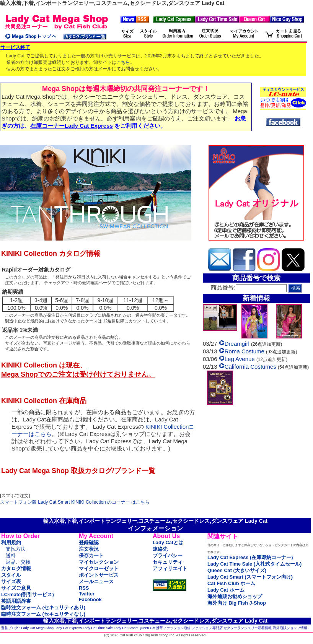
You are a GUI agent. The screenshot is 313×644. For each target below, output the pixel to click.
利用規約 (11, 542)
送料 (11, 555)
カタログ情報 (16, 568)
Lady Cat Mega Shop (38, 628)
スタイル (11, 575)
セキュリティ (168, 562)
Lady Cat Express (68, 628)
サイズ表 (11, 581)
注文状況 (89, 549)
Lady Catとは (168, 542)
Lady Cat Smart (126, 628)
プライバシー (168, 555)
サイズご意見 (16, 588)
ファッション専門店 (207, 628)
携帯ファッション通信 (173, 628)
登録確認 (89, 542)
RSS (84, 588)
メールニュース (96, 581)
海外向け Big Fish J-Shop (237, 603)
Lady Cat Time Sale (98, 628)
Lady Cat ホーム (226, 590)
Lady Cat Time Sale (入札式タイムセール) (254, 564)
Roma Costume (245, 352)
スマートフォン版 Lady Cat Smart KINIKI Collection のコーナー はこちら (75, 502)
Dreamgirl (237, 345)
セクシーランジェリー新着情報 (248, 628)
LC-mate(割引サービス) (28, 594)
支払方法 (16, 549)
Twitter (87, 594)
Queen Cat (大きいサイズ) (237, 570)
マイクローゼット (99, 568)
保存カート (91, 555)
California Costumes (250, 368)
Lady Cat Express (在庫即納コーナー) (250, 557)
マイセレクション (99, 562)
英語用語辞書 (16, 601)
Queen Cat (147, 628)
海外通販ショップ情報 (290, 628)
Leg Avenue (240, 360)
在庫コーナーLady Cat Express (72, 126)
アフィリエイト (170, 568)
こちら (123, 62)
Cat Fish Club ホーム (231, 583)
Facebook (90, 599)
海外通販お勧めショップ (235, 596)
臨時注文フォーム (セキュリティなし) (43, 614)
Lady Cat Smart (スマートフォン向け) (250, 577)
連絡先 (160, 549)
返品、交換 (18, 562)
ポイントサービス (99, 575)
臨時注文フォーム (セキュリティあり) (43, 607)
